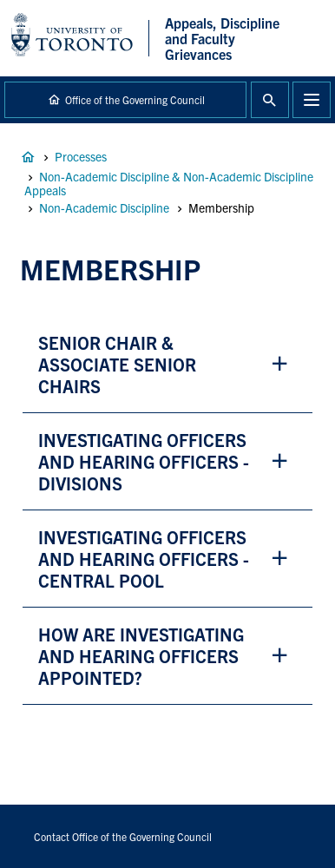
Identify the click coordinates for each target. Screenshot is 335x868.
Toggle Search (270, 100)
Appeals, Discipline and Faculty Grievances (28, 157)
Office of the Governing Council (135, 99)
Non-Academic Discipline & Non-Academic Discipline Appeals (169, 183)
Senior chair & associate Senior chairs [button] (117, 364)
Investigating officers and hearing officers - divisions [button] (144, 461)
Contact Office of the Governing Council (123, 836)
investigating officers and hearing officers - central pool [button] (144, 559)
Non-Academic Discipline (104, 207)
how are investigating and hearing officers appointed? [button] (141, 656)
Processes (81, 156)
